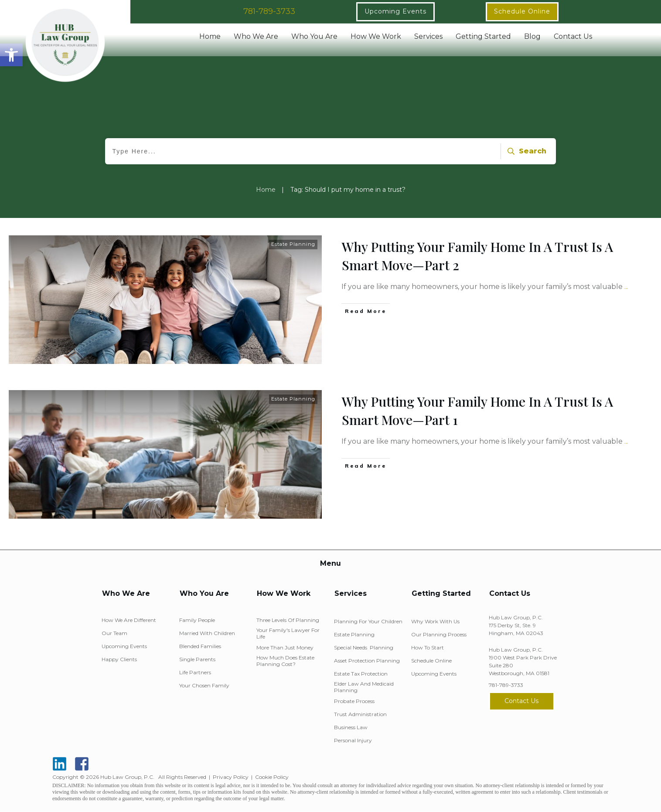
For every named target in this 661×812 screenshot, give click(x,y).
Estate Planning (293, 244)
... (626, 287)
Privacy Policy (231, 777)
